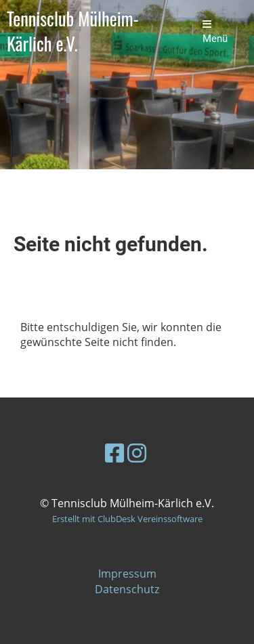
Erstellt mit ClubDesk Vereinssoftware (127, 519)
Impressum (127, 574)
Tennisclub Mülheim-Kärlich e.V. (73, 32)
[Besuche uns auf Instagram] (137, 453)
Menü (215, 32)
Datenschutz (127, 589)
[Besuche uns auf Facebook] (114, 453)
